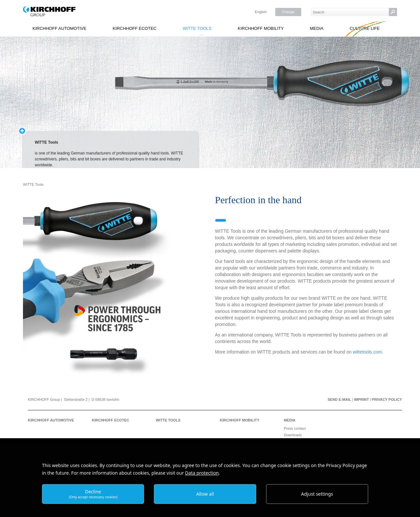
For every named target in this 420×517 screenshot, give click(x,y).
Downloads (293, 435)
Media (317, 28)
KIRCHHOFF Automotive (59, 28)
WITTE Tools (197, 28)
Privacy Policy (387, 399)
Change (288, 12)
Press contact (295, 428)
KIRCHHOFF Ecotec (135, 28)
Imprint (361, 399)
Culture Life (365, 28)
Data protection (202, 473)
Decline (93, 494)
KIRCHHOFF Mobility (261, 28)
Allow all (205, 494)
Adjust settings (317, 494)
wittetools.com (367, 352)
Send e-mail (339, 399)
